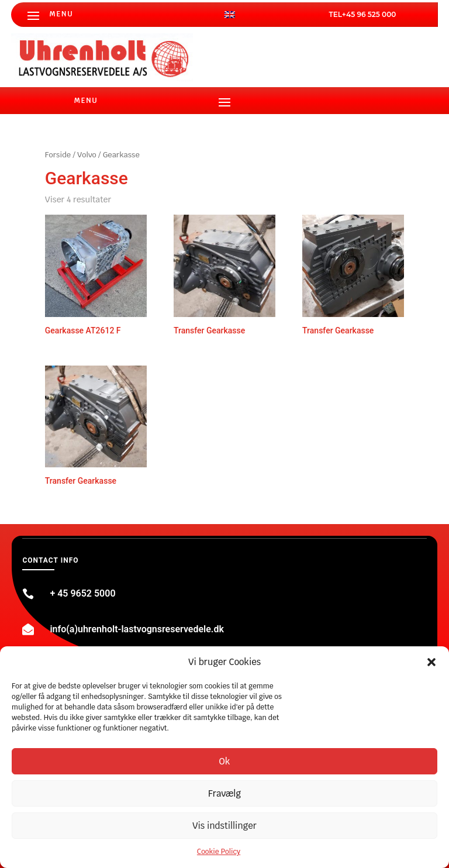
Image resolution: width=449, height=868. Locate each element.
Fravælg (224, 793)
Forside (58, 155)
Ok (225, 761)
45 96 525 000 (371, 14)
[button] (431, 662)
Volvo (87, 155)
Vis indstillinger (224, 826)
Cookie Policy (219, 852)
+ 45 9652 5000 (82, 593)
